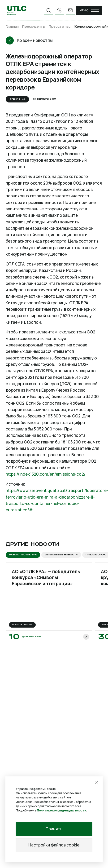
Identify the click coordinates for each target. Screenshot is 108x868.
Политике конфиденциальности (62, 810)
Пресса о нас (60, 26)
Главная (12, 26)
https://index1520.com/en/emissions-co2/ (46, 474)
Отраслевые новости (61, 555)
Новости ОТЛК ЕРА (23, 555)
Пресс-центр (34, 26)
